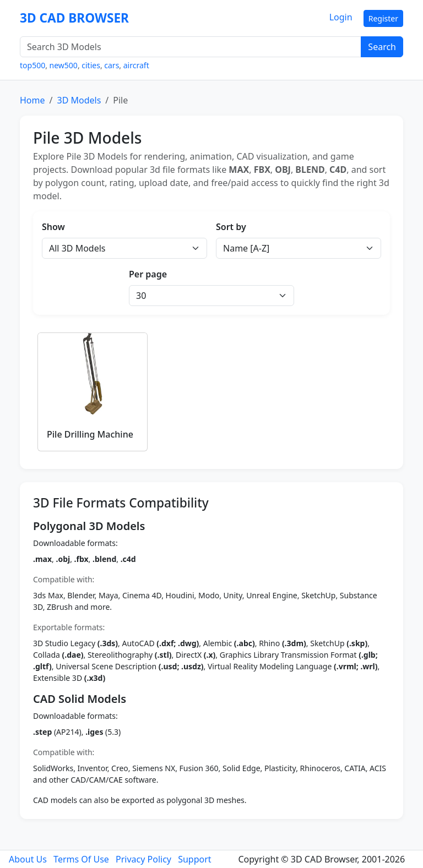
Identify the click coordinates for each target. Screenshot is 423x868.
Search (382, 47)
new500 (64, 65)
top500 (32, 65)
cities (91, 65)
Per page (148, 274)
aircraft (136, 65)
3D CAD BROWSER (74, 18)
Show (53, 227)
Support (194, 859)
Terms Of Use (81, 859)
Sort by (231, 227)
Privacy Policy (143, 859)
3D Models (79, 100)
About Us (28, 859)
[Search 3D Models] (191, 47)
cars (112, 65)
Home (32, 100)
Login (341, 17)
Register (383, 18)
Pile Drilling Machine (90, 434)
